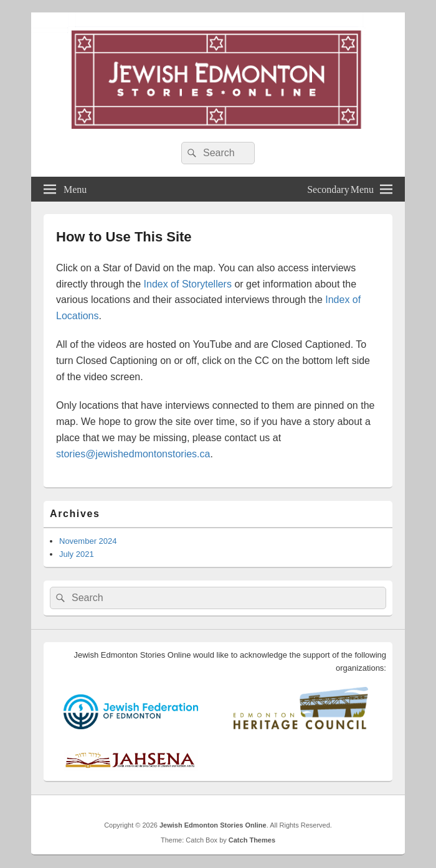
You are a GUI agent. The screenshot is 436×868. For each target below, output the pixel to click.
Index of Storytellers (188, 284)
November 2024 (88, 541)
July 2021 (77, 554)
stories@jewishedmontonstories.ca (133, 454)
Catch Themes (252, 840)
